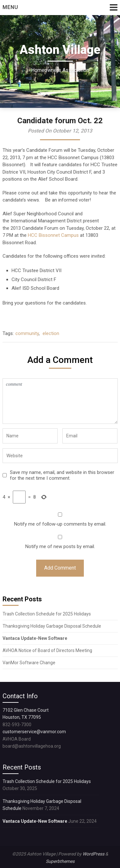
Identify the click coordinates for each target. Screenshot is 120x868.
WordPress (93, 854)
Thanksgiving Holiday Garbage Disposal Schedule (52, 626)
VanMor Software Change (29, 663)
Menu (10, 7)
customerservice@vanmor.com (34, 732)
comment (60, 401)
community (27, 333)
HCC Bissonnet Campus (53, 235)
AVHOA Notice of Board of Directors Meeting (47, 650)
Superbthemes (60, 861)
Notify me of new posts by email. (60, 546)
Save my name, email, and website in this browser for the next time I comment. (62, 475)
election (51, 333)
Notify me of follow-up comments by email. (60, 524)
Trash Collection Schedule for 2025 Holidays (47, 614)
